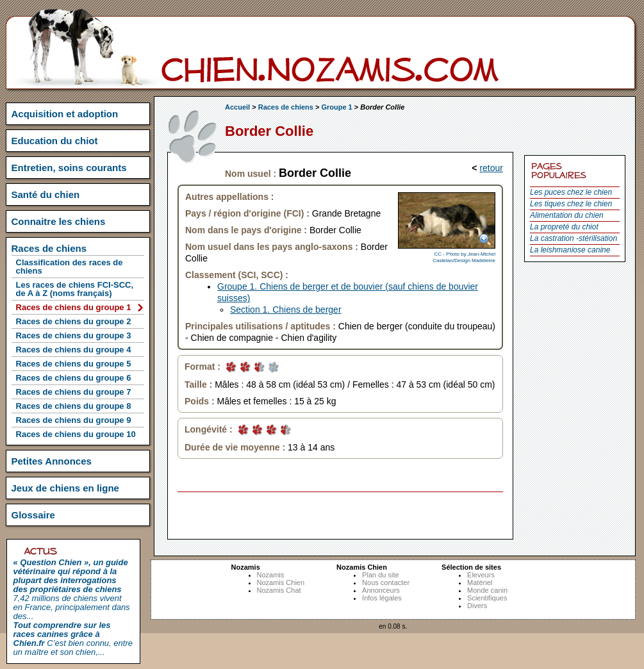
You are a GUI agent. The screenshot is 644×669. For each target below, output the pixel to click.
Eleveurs (481, 575)
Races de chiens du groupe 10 (76, 434)
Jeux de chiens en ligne (65, 488)
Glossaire (33, 515)
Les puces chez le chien (571, 192)
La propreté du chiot (564, 227)
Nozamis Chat (279, 590)
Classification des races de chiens (70, 267)
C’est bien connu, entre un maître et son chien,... (73, 639)
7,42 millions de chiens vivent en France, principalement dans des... (72, 589)
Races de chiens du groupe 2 (74, 321)
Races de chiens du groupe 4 (74, 350)
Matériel (480, 582)
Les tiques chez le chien (571, 204)
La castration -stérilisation (574, 238)
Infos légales (382, 598)
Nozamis (271, 575)
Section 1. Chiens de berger (286, 310)
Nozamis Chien (281, 582)
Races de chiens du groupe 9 (74, 420)
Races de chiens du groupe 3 (74, 335)
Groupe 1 (336, 107)
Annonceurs (381, 590)
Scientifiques (487, 598)
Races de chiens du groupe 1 (74, 307)
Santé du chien (46, 194)
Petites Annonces (52, 461)
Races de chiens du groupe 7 (74, 392)
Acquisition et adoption (65, 114)
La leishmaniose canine (570, 250)
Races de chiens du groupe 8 (74, 406)
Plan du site (380, 575)
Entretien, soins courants (69, 168)
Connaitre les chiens (59, 221)
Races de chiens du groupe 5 (74, 364)
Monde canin (487, 590)
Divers (477, 606)
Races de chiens (286, 107)
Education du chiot (55, 141)
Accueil (237, 107)
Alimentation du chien (567, 215)
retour (491, 168)
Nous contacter (386, 582)
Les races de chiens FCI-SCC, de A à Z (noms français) (75, 289)
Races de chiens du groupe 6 (74, 378)
